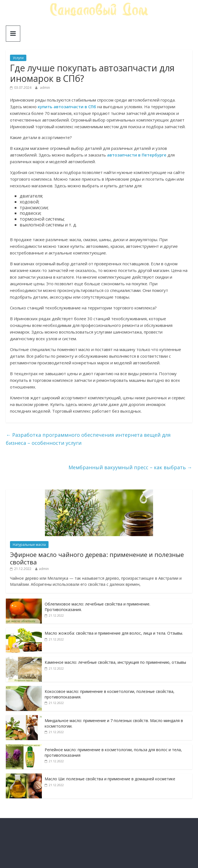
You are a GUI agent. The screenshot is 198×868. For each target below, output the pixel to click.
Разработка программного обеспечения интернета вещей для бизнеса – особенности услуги (88, 439)
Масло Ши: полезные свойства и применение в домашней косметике (110, 779)
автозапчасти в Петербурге (137, 155)
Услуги (18, 58)
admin (45, 88)
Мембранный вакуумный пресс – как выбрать (130, 467)
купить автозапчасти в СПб (67, 107)
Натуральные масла (29, 545)
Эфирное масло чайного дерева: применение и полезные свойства (97, 558)
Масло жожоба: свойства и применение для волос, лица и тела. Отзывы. (114, 633)
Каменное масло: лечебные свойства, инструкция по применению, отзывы (115, 662)
